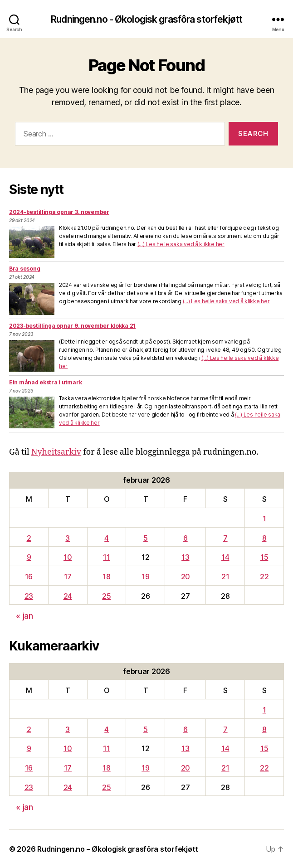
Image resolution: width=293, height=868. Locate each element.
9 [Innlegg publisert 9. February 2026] (29, 557)
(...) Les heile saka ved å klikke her (181, 244)
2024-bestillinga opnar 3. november (59, 212)
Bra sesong (24, 269)
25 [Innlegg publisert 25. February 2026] (106, 596)
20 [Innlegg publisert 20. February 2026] (186, 577)
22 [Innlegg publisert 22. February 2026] (264, 577)
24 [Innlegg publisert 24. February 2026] (68, 596)
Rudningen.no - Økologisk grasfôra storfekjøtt (146, 19)
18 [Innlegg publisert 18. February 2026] (106, 577)
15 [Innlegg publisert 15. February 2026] (264, 557)
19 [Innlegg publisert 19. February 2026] (145, 577)
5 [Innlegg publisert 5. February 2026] (146, 538)
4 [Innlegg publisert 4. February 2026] (107, 538)
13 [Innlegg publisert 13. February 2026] (185, 557)
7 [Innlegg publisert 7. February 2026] (225, 538)
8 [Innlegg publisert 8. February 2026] (264, 538)
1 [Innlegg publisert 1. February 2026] (264, 519)
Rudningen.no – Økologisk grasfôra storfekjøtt (118, 849)
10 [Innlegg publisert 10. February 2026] (68, 557)
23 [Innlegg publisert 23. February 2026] (29, 596)
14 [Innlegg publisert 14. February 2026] (225, 557)
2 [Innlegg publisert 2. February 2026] (29, 538)
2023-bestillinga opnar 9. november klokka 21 (72, 326)
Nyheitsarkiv (56, 452)
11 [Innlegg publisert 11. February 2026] (106, 557)
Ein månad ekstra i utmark (45, 382)
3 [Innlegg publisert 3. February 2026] (68, 538)
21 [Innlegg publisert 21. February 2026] (225, 577)
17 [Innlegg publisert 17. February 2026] (68, 577)
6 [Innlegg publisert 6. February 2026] (186, 538)
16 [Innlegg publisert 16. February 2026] (29, 577)
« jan (24, 616)
